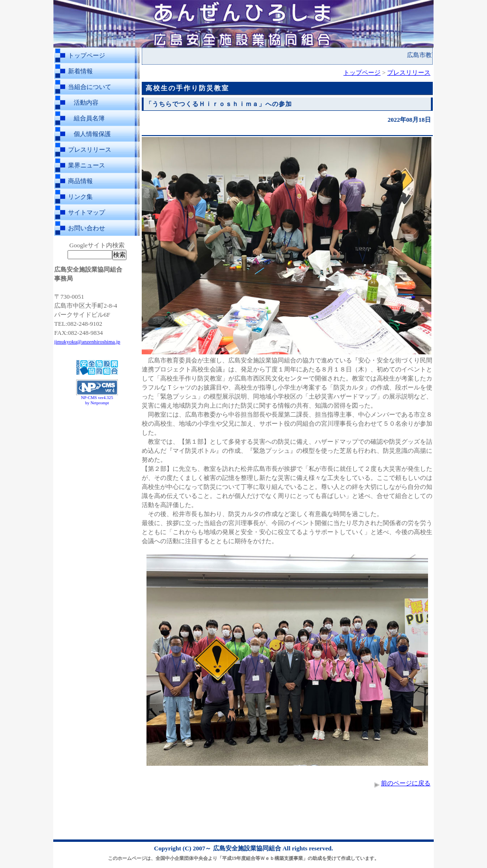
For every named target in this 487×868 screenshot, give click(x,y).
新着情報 (80, 71)
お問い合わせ (87, 228)
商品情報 (80, 181)
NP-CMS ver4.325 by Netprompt (97, 400)
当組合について (90, 87)
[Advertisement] (97, 432)
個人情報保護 (92, 134)
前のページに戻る (406, 783)
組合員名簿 (89, 118)
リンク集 (80, 197)
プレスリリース (90, 150)
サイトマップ (87, 212)
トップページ (87, 55)
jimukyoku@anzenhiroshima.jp (87, 341)
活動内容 (86, 102)
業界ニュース (87, 165)
